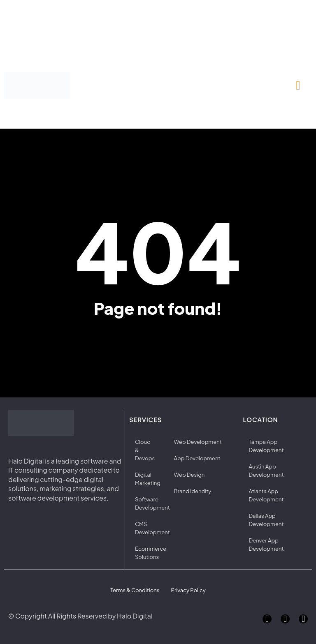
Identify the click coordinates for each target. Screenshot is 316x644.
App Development (197, 458)
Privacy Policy (188, 590)
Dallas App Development (266, 520)
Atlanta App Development (266, 495)
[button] (298, 86)
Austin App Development (266, 471)
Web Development (198, 442)
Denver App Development (266, 545)
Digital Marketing (148, 479)
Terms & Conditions (135, 590)
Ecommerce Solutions (148, 553)
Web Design (189, 475)
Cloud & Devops (145, 450)
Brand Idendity (193, 491)
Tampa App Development (266, 446)
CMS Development (148, 528)
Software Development (148, 503)
